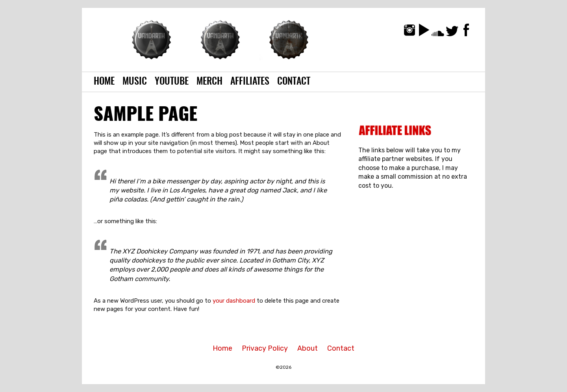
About (308, 348)
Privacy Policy (265, 348)
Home (104, 82)
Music (135, 82)
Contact (294, 82)
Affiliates (250, 82)
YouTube (172, 82)
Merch (209, 82)
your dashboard (234, 301)
